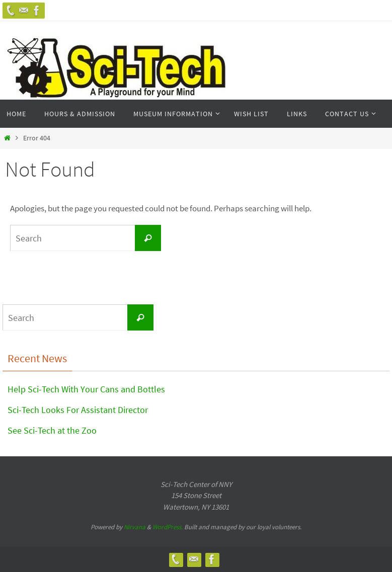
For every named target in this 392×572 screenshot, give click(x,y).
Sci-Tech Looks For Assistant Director (78, 410)
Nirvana (135, 527)
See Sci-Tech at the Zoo (52, 430)
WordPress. (168, 527)
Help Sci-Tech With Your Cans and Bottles (86, 389)
